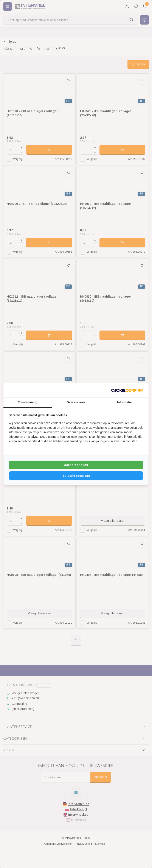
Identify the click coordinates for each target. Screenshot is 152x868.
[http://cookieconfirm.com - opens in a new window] (127, 390)
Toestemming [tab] (28, 402)
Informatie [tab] (124, 402)
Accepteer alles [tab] (76, 465)
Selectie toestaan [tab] (76, 476)
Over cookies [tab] (76, 402)
